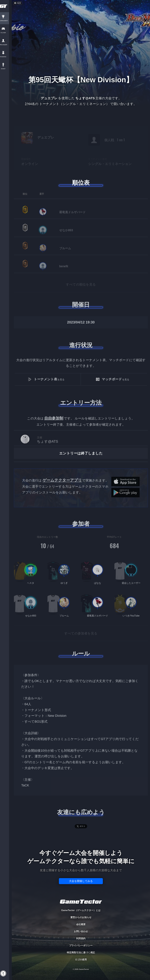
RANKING (6, 57)
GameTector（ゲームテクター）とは (81, 910)
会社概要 (81, 924)
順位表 (81, 183)
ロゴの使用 (81, 960)
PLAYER (6, 33)
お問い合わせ (81, 931)
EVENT (6, 69)
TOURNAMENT (6, 21)
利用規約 (81, 938)
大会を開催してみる (81, 881)
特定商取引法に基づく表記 (81, 953)
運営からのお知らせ (81, 917)
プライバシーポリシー (81, 945)
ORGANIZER (6, 45)
